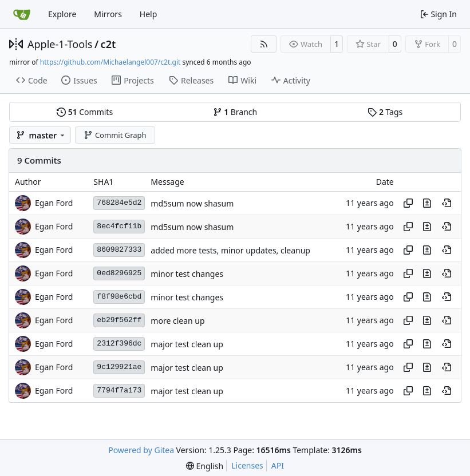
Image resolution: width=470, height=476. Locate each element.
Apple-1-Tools (60, 44)
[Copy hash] (408, 203)
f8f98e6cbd (119, 297)
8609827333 (119, 250)
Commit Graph (115, 135)
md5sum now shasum (192, 203)
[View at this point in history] (447, 203)
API (278, 465)
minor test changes (187, 274)
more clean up (177, 321)
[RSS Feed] (264, 44)
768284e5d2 (119, 203)
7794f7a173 (119, 390)
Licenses (247, 465)
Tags (385, 112)
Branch (235, 112)
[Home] (22, 14)
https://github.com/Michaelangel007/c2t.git (110, 62)
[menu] (205, 466)
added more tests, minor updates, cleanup (230, 250)
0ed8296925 (119, 273)
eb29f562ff (119, 320)
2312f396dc (119, 344)
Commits (85, 112)
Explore (62, 14)
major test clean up (187, 344)
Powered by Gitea (141, 450)
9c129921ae (119, 367)
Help (149, 14)
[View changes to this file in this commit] (427, 203)
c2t (108, 44)
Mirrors (108, 14)
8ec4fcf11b (119, 226)
